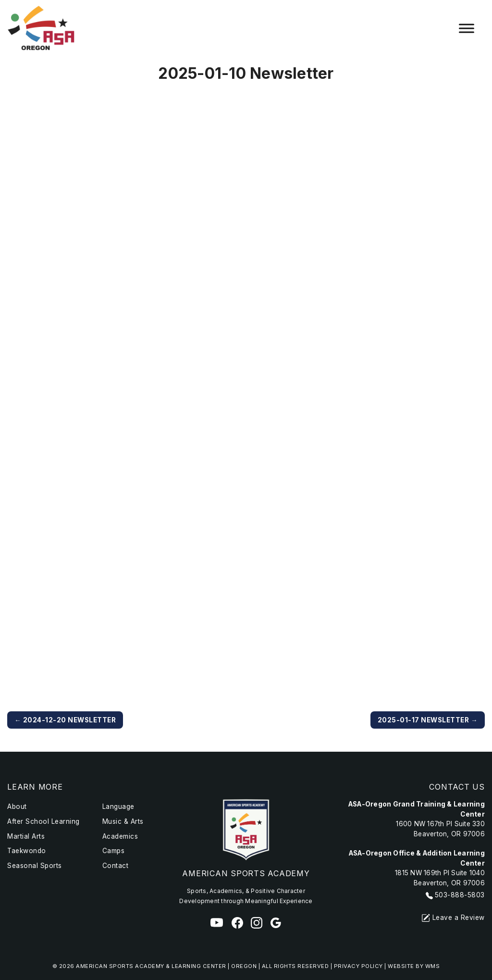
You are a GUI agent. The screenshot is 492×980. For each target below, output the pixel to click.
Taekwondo (27, 851)
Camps (114, 851)
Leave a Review (453, 918)
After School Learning (43, 821)
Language (118, 806)
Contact (116, 866)
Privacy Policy (358, 966)
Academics (120, 836)
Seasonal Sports (35, 866)
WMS (433, 966)
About (17, 806)
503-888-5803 (460, 895)
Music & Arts (123, 821)
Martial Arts (26, 836)
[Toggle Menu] (467, 29)
